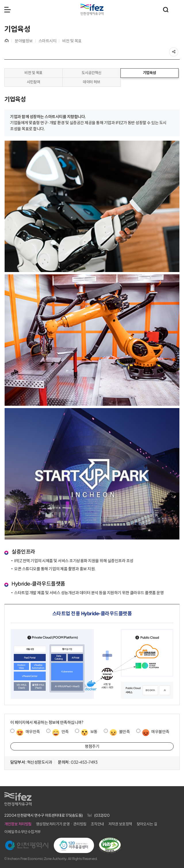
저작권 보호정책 (120, 824)
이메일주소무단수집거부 (23, 832)
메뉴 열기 (7, 10)
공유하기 (178, 50)
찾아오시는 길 (147, 824)
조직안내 (97, 824)
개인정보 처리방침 (18, 824)
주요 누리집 (177, 10)
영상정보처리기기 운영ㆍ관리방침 (61, 824)
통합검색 (166, 10)
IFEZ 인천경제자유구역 (92, 10)
